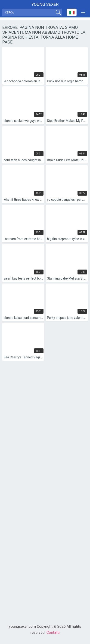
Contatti (53, 632)
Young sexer (45, 4)
